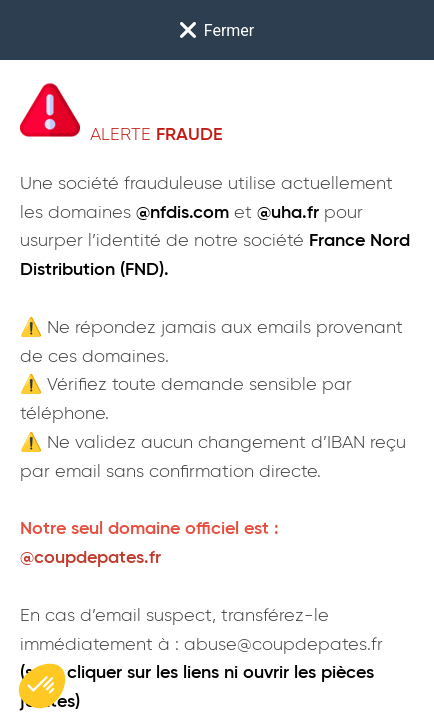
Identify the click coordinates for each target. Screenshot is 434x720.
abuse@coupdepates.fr (283, 645)
